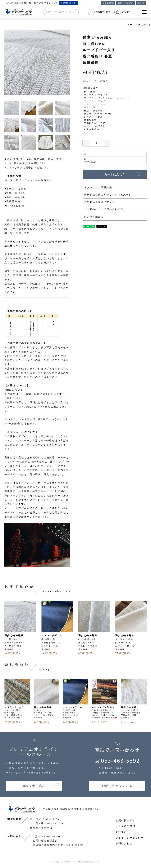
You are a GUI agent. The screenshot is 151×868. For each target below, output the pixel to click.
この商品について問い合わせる (104, 209)
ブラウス (103, 95)
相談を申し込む (34, 786)
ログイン (141, 3)
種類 (87, 111)
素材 (87, 107)
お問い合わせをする (117, 786)
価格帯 (88, 114)
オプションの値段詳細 (98, 187)
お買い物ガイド (125, 820)
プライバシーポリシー (130, 838)
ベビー (102, 104)
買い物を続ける (94, 217)
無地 (93, 92)
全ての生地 (145, 25)
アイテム (89, 95)
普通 (103, 123)
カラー (88, 126)
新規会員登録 (108, 3)
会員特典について (68, 3)
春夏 (100, 117)
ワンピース (104, 101)
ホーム (131, 25)
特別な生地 (90, 120)
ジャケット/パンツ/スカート (114, 98)
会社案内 (121, 832)
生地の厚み (90, 123)
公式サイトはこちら (125, 3)
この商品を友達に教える (99, 202)
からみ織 (98, 111)
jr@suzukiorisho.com (47, 836)
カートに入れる (115, 174)
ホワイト (100, 126)
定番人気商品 (92, 129)
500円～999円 (103, 114)
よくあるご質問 (125, 826)
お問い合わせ (124, 843)
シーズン (89, 117)
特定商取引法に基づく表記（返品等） (108, 195)
